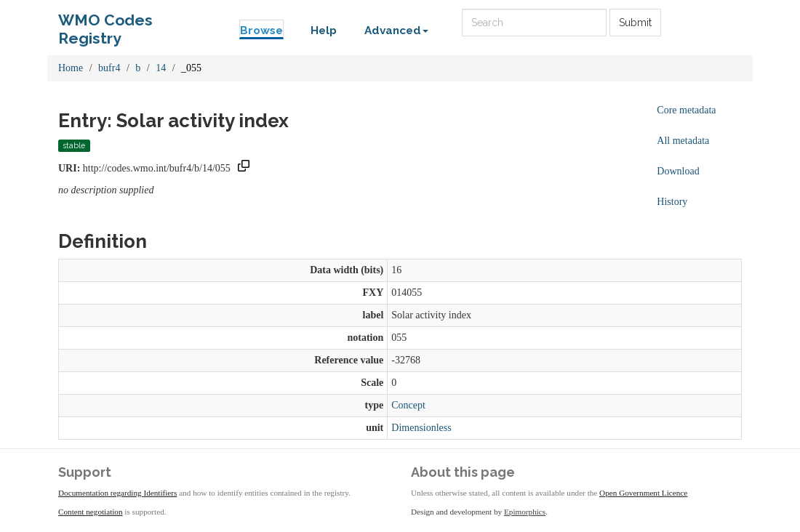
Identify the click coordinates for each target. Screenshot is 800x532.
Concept (408, 405)
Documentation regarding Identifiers (117, 493)
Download (678, 171)
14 (161, 68)
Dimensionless (421, 428)
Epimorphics (525, 512)
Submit (635, 23)
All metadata (683, 141)
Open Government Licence (643, 493)
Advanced (396, 31)
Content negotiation (91, 512)
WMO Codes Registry (105, 24)
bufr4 (109, 68)
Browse (261, 31)
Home (71, 68)
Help (324, 31)
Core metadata (686, 110)
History (672, 202)
